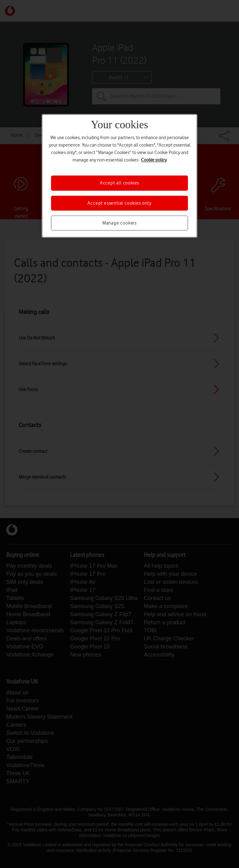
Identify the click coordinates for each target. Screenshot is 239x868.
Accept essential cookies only (119, 203)
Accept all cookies (119, 183)
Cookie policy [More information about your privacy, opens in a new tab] (154, 160)
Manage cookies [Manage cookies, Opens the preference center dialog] (119, 223)
